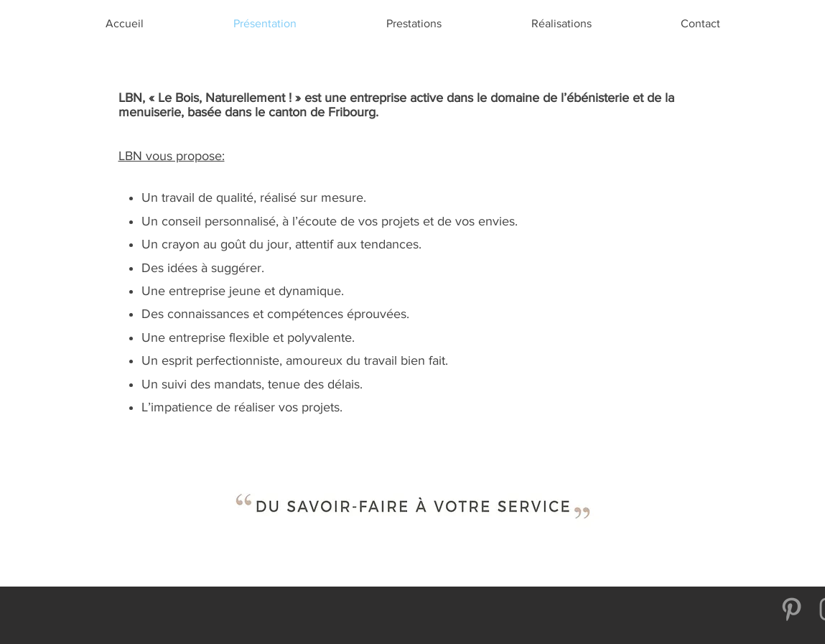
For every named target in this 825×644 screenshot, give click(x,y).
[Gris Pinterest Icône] (792, 609)
